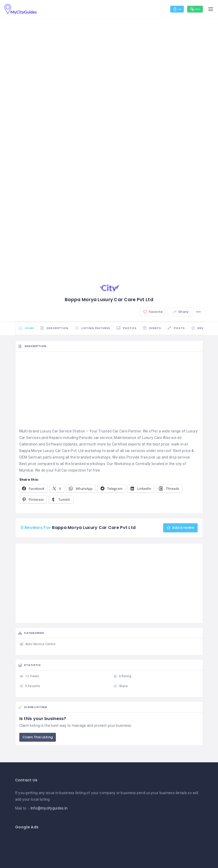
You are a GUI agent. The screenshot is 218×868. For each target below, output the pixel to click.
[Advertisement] (109, 395)
